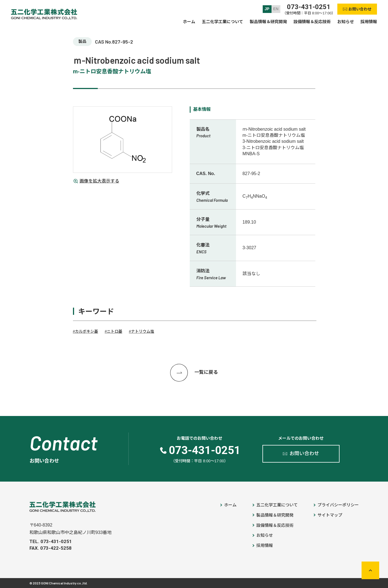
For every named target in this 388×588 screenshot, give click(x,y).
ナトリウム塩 (143, 331)
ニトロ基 (115, 331)
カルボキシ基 (86, 331)
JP (267, 9)
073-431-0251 (309, 7)
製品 (82, 41)
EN (276, 9)
